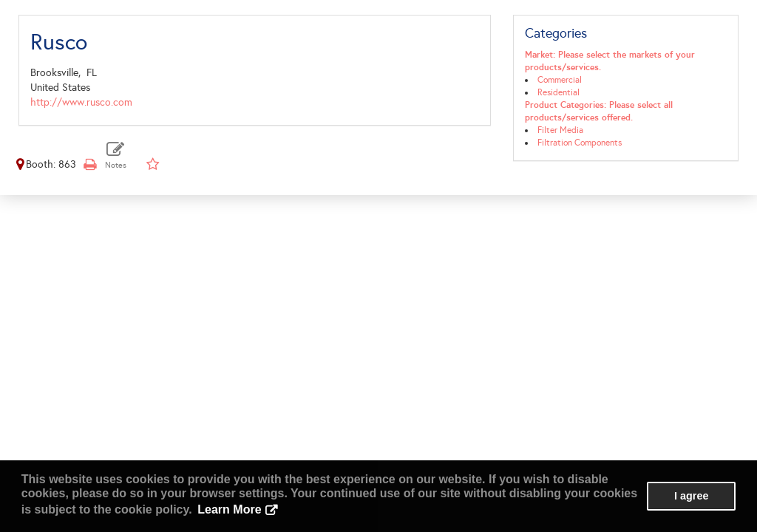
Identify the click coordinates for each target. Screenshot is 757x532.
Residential (559, 92)
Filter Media (560, 130)
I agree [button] (691, 496)
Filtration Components (580, 143)
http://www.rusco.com (81, 102)
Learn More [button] (229, 509)
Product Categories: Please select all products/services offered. (599, 111)
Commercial (560, 80)
